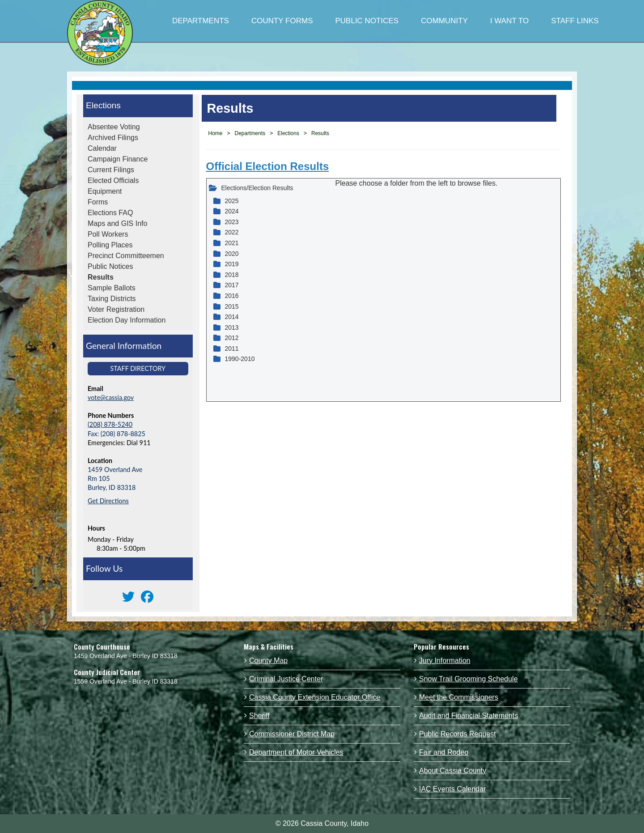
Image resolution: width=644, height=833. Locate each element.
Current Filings (111, 170)
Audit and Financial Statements (468, 716)
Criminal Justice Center (286, 679)
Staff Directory (138, 368)
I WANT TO (509, 21)
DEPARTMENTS (201, 21)
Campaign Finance (118, 159)
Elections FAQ (110, 213)
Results (101, 277)
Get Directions (108, 501)
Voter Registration (116, 309)
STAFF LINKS (575, 21)
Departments (250, 133)
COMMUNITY (444, 21)
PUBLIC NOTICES (367, 21)
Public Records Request (458, 734)
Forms (98, 202)
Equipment (105, 191)
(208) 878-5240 (110, 424)
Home (216, 133)
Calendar (102, 148)
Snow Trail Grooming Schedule (468, 679)
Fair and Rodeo (444, 752)
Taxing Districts (112, 299)
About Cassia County (453, 771)
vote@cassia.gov (111, 397)
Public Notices (110, 266)
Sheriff (259, 716)
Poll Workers (108, 234)
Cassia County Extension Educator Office (315, 697)
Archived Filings (113, 138)
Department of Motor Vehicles (296, 752)
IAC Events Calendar (452, 789)
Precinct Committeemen (126, 256)
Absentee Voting (114, 127)
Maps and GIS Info (117, 223)
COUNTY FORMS (282, 21)
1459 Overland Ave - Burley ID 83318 (126, 656)
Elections (103, 105)
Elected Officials (113, 181)
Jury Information (445, 661)
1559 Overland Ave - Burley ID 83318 (126, 681)
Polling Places (110, 245)
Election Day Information (127, 320)
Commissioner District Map (292, 734)
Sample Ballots (112, 288)
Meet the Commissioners (459, 697)
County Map (268, 661)
